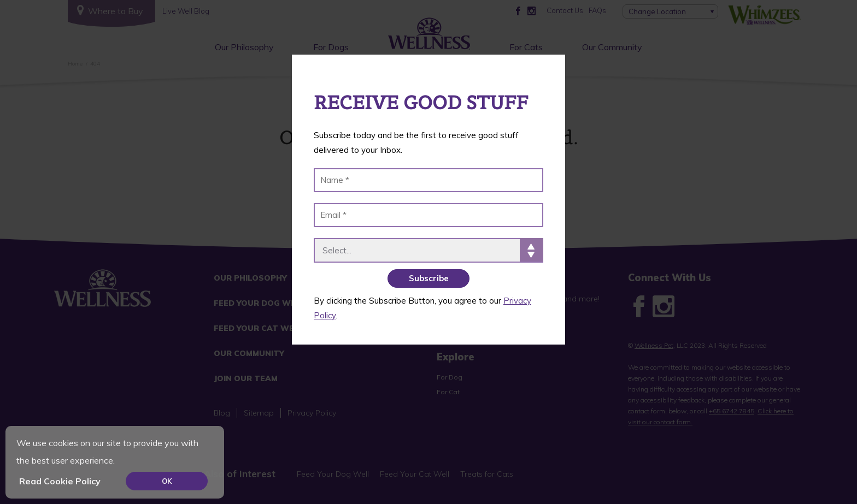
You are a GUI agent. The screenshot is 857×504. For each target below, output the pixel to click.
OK (167, 481)
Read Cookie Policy (60, 481)
